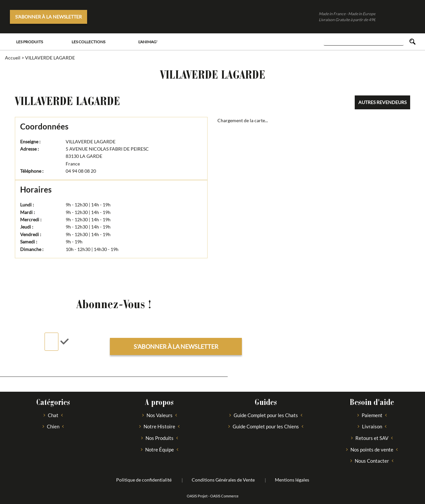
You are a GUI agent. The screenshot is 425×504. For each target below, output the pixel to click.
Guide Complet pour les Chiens (266, 426)
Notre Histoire (159, 426)
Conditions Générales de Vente (223, 480)
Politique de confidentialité (144, 480)
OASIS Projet (197, 496)
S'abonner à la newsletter (49, 17)
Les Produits (30, 42)
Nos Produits (160, 438)
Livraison (372, 426)
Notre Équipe (160, 450)
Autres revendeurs (382, 102)
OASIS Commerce (224, 496)
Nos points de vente (372, 450)
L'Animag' (148, 42)
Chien (53, 426)
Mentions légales (292, 480)
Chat (53, 415)
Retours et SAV (372, 438)
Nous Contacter (372, 461)
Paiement (372, 415)
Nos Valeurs (160, 415)
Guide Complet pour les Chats (266, 415)
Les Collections (88, 42)
